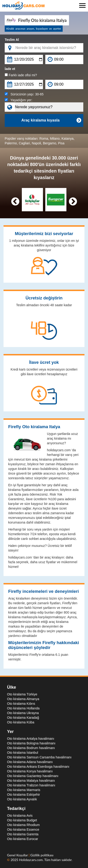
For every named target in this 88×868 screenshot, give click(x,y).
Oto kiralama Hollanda (23, 708)
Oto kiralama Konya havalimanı (30, 771)
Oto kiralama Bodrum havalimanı (31, 748)
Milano (55, 139)
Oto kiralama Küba (21, 722)
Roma (44, 139)
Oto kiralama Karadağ (23, 718)
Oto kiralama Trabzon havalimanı (31, 785)
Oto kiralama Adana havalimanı (30, 762)
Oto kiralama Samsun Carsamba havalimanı (39, 757)
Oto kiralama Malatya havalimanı (31, 781)
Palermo (11, 143)
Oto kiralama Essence (23, 830)
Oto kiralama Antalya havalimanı (31, 739)
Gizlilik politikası (42, 855)
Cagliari (24, 143)
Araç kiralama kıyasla (51, 120)
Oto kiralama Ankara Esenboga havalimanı (38, 767)
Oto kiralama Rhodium (23, 825)
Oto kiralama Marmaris (24, 790)
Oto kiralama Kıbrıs (21, 704)
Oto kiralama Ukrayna (23, 713)
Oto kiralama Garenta (23, 834)
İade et (10, 69)
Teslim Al (12, 40)
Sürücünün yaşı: (24, 94)
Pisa (61, 143)
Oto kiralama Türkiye (22, 694)
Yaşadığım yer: (19, 100)
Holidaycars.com (31, 860)
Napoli (36, 143)
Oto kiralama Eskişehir (23, 795)
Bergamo (50, 143)
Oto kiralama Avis (20, 816)
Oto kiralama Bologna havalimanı (31, 743)
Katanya (67, 139)
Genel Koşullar (18, 855)
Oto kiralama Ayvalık (22, 799)
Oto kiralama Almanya (23, 699)
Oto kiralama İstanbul (23, 753)
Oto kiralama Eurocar (23, 839)
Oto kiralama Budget (22, 820)
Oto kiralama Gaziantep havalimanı (33, 776)
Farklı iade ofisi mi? (21, 75)
